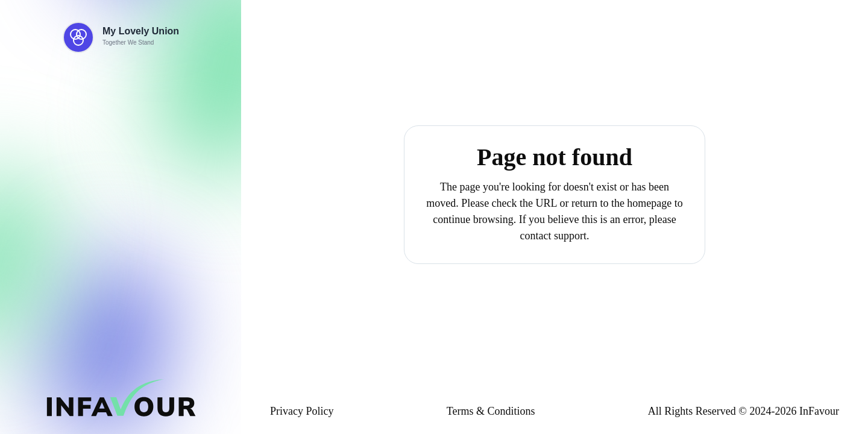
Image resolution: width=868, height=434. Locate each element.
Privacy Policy (302, 411)
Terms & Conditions (491, 411)
